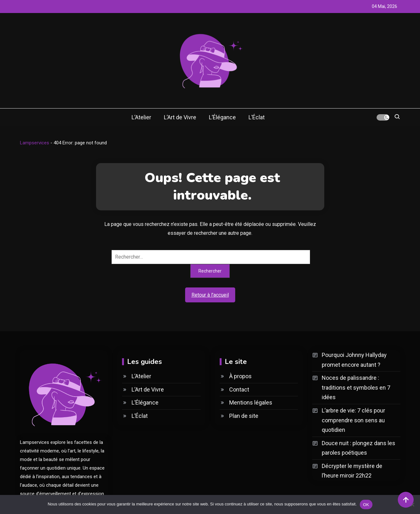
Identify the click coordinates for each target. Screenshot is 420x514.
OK (366, 504)
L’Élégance (222, 117)
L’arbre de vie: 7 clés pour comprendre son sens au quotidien (353, 420)
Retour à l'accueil (210, 295)
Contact (239, 389)
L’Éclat (257, 117)
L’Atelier (141, 117)
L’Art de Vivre (180, 117)
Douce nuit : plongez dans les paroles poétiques (359, 448)
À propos (240, 376)
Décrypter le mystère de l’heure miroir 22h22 (352, 471)
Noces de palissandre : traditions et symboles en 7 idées (356, 387)
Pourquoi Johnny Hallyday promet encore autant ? (354, 360)
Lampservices (35, 143)
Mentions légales (251, 402)
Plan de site (244, 416)
